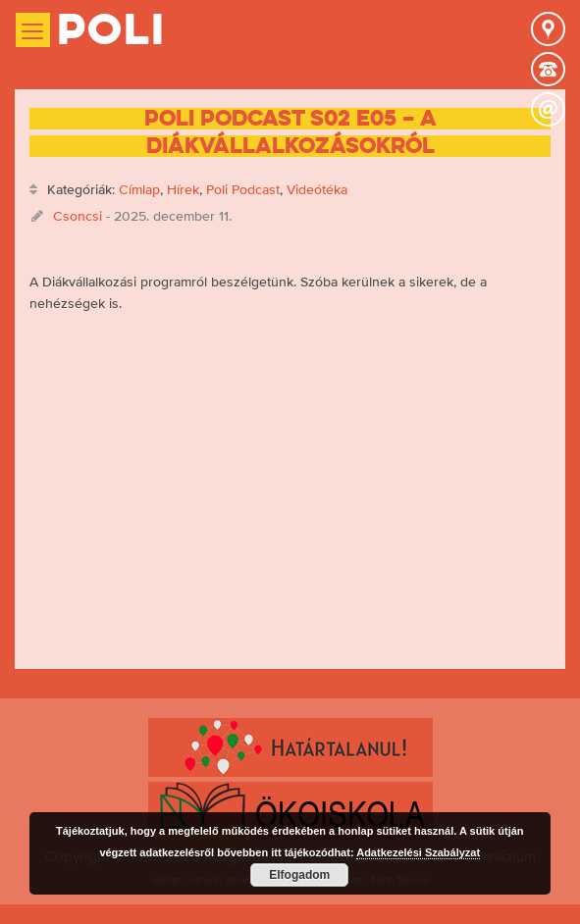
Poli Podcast (243, 189)
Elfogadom (299, 875)
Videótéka (317, 189)
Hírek (183, 189)
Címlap (139, 189)
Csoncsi (78, 216)
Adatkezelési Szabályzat (418, 852)
